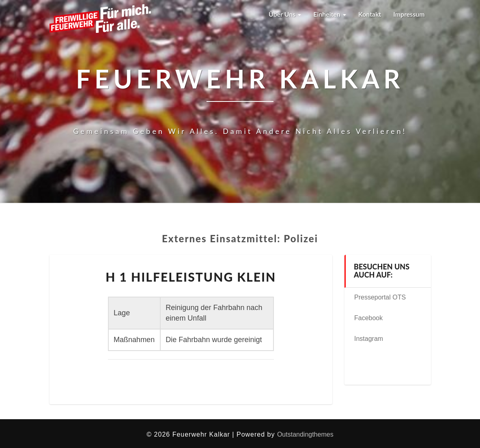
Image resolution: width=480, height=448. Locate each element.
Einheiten (330, 14)
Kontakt (370, 14)
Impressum (409, 14)
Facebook (368, 318)
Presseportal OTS (380, 297)
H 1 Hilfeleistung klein (191, 277)
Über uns (285, 14)
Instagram (369, 339)
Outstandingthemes (305, 434)
